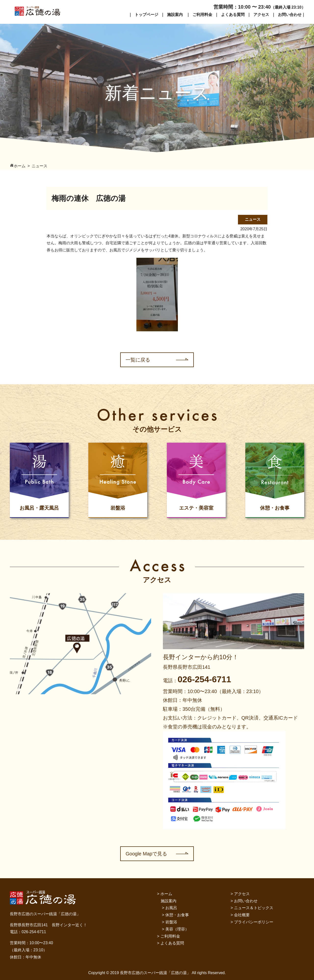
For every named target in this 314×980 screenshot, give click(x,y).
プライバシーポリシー (254, 922)
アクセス (261, 15)
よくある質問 (233, 15)
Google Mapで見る (146, 854)
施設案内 (175, 15)
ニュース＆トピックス (254, 908)
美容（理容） (177, 929)
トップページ (146, 15)
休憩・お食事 (177, 915)
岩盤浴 (171, 922)
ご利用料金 (202, 15)
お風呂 (171, 908)
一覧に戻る (138, 360)
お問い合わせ (290, 15)
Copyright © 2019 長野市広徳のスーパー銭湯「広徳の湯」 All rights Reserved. (157, 973)
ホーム (166, 894)
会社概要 (242, 915)
